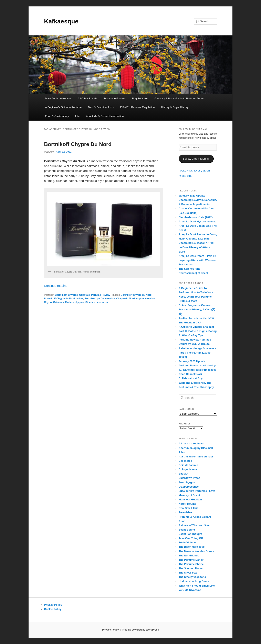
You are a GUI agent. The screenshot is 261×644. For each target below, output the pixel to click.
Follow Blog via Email (196, 159)
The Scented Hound (191, 568)
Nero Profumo (187, 504)
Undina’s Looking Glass (194, 581)
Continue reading (58, 286)
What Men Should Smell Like (197, 586)
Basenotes (185, 461)
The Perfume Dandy (191, 560)
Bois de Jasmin (188, 465)
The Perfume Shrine (191, 564)
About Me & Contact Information (105, 116)
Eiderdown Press (189, 478)
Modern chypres (75, 302)
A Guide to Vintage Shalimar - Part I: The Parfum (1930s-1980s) (197, 353)
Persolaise (185, 512)
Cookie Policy (53, 609)
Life (77, 116)
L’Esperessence (189, 487)
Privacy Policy (53, 605)
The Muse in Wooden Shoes (196, 551)
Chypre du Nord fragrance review (135, 299)
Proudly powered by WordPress (140, 630)
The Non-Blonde (189, 556)
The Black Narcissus (192, 547)
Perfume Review (101, 295)
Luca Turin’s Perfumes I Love (197, 491)
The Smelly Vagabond (192, 577)
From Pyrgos (187, 482)
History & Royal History (175, 107)
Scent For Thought (190, 534)
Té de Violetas (187, 542)
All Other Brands (87, 98)
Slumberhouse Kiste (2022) (196, 217)
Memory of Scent (189, 495)
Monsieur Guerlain (190, 499)
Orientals (84, 295)
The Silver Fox (188, 573)
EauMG (183, 474)
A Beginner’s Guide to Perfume (63, 107)
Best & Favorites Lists (101, 107)
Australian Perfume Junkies (196, 457)
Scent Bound (187, 530)
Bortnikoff (61, 295)
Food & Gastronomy (57, 116)
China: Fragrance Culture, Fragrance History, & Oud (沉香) (197, 309)
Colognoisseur (188, 469)
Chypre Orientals (54, 302)
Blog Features (140, 98)
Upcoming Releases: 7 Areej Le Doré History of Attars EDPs (196, 247)
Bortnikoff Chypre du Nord (136, 295)
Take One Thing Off (191, 538)
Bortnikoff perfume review (100, 299)
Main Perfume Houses (58, 98)
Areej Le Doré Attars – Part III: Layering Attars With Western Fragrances (197, 260)
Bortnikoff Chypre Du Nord (78, 144)
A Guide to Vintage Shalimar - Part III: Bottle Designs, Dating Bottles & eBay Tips (198, 331)
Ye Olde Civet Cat (190, 590)
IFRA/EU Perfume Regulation (137, 107)
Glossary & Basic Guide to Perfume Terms (179, 98)
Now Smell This (188, 508)
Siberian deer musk (97, 302)
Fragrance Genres (114, 98)
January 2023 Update (192, 196)
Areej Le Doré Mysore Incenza (197, 221)
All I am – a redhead (191, 443)
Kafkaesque (61, 21)
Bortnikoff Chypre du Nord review (64, 299)
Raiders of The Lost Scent (195, 525)
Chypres (73, 295)
